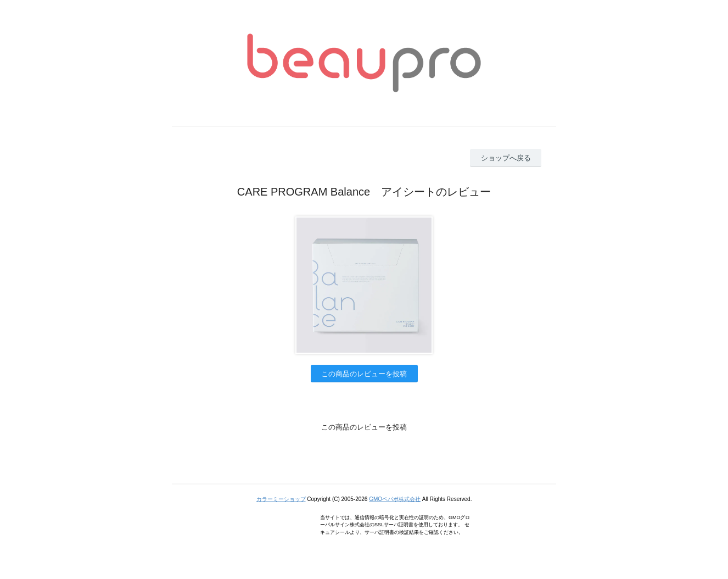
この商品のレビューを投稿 (364, 374)
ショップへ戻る (506, 158)
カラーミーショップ (281, 499)
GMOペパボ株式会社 (395, 499)
